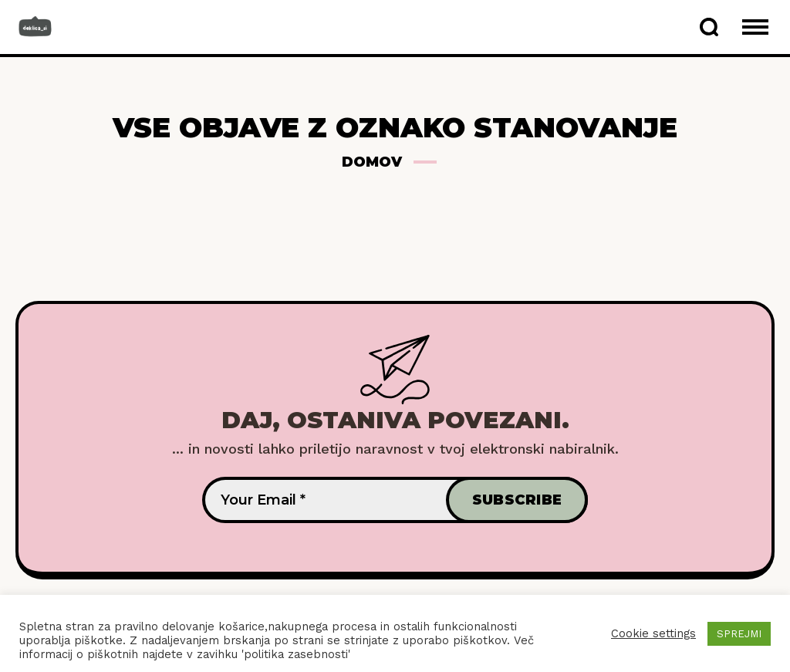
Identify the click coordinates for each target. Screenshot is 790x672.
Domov (372, 162)
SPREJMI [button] (739, 634)
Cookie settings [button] (653, 633)
